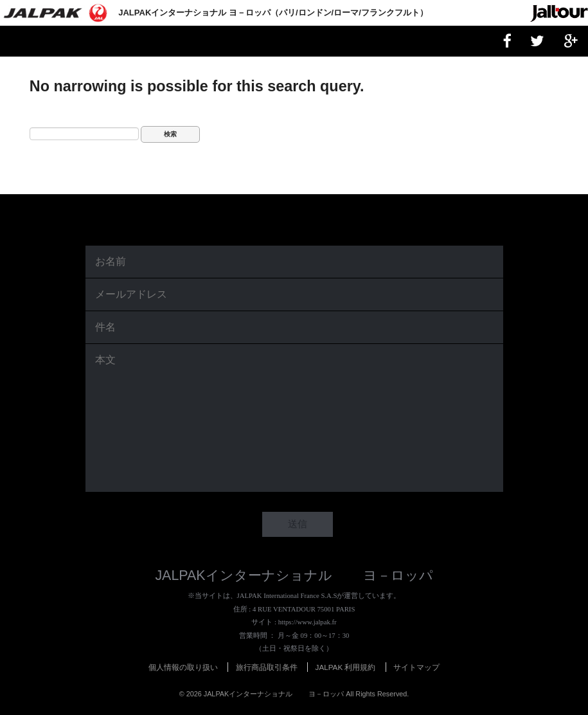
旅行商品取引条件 (267, 667)
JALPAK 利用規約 (346, 667)
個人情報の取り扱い (183, 667)
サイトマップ (416, 667)
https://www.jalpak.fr (307, 622)
